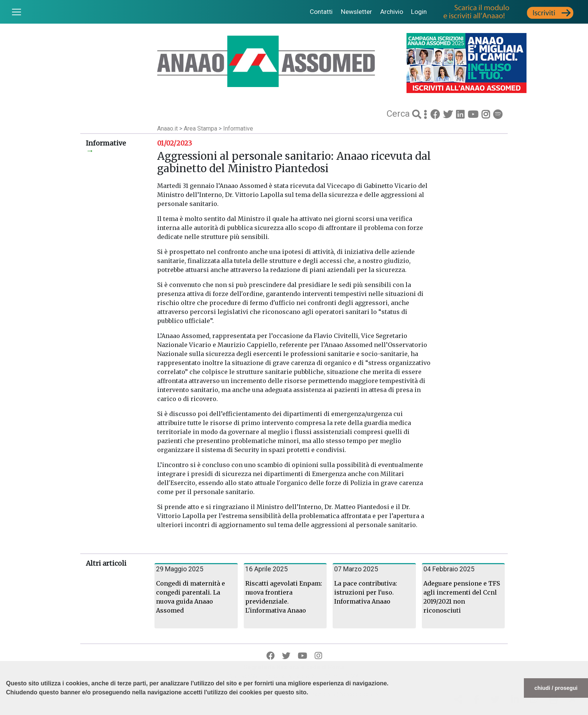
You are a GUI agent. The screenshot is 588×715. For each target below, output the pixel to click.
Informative (238, 128)
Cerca (399, 114)
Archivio (392, 12)
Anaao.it (167, 128)
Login (419, 12)
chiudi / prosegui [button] (556, 688)
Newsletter (356, 12)
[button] (7, 711)
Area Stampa (201, 128)
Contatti (321, 12)
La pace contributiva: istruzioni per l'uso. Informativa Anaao (366, 592)
